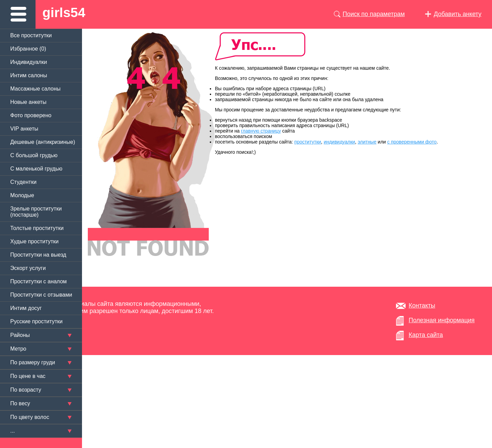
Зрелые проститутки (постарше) (36, 212)
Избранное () (28, 49)
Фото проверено (31, 115)
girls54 (64, 12)
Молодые (22, 195)
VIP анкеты (24, 129)
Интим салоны (29, 75)
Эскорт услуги (28, 268)
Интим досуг (26, 308)
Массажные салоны (35, 89)
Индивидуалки (29, 62)
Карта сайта (426, 335)
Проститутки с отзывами (41, 295)
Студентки (23, 182)
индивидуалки (339, 142)
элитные (367, 142)
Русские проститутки (36, 321)
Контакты (422, 306)
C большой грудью (34, 155)
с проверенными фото (412, 142)
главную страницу (261, 131)
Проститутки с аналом (38, 281)
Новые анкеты (28, 102)
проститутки (307, 142)
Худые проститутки (34, 241)
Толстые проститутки (37, 228)
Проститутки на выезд (38, 255)
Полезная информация (442, 320)
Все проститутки (31, 35)
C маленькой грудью (36, 169)
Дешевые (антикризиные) (43, 142)
